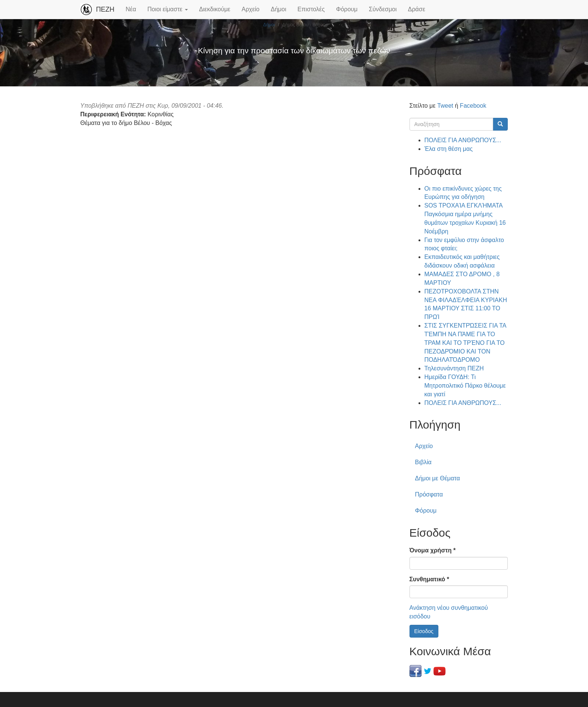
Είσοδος (424, 631)
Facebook (473, 106)
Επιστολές (311, 9)
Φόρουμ (347, 9)
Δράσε (417, 9)
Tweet (445, 106)
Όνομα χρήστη (433, 550)
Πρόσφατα (429, 494)
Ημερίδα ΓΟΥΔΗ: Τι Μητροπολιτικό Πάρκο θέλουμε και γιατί (465, 386)
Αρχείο (250, 9)
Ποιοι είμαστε (168, 9)
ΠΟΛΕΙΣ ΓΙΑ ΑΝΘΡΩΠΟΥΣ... (463, 140)
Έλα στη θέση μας (449, 149)
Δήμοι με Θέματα (438, 478)
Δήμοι (278, 9)
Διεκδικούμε (215, 9)
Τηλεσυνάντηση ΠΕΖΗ (454, 368)
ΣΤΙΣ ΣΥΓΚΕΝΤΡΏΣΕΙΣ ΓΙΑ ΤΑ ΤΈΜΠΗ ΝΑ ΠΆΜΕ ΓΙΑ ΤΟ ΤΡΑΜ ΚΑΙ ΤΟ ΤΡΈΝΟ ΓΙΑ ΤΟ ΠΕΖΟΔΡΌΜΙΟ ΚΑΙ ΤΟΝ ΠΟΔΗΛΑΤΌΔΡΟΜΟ (465, 343)
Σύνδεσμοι (383, 9)
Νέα (131, 9)
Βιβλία (423, 462)
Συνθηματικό (429, 579)
